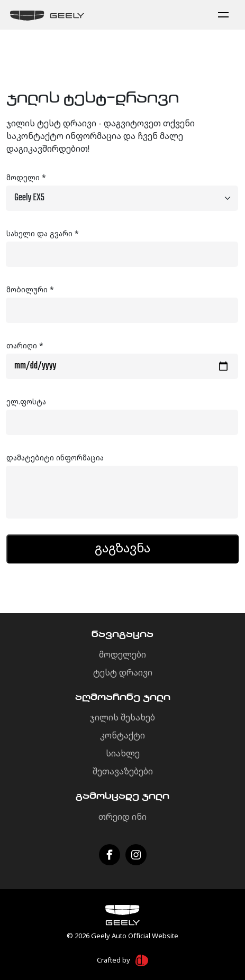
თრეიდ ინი (122, 817)
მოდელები (122, 654)
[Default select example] (122, 198)
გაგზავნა (122, 547)
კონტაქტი (122, 735)
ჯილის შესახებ (122, 717)
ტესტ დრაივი (123, 672)
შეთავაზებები (123, 771)
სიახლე (123, 753)
